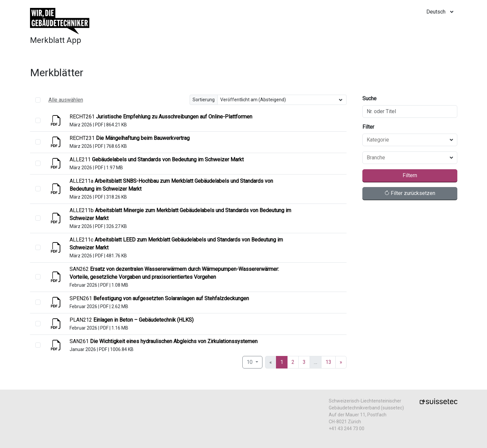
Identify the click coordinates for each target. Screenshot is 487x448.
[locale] (442, 12)
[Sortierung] (282, 100)
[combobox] (406, 140)
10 (250, 362)
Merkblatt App (56, 40)
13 (328, 362)
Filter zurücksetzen (410, 193)
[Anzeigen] (56, 123)
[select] (38, 120)
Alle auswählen (66, 100)
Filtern (410, 175)
